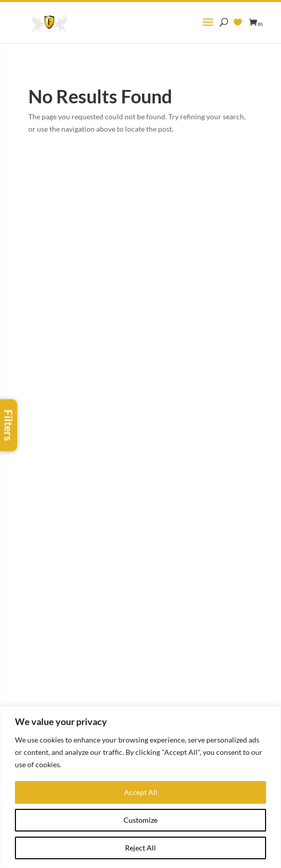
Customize (140, 820)
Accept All (141, 792)
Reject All (140, 848)
